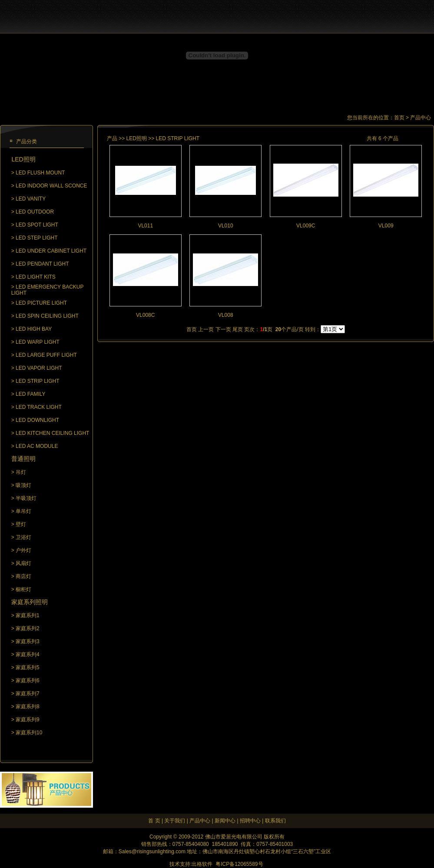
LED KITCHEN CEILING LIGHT (52, 433)
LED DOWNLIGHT (37, 420)
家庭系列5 (28, 667)
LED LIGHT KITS (36, 277)
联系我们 (275, 821)
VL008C (145, 315)
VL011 (145, 226)
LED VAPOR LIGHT (39, 368)
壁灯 (21, 524)
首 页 (154, 821)
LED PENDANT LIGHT (42, 264)
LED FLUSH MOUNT (40, 173)
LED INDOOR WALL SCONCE (51, 186)
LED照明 (23, 159)
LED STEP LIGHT (36, 238)
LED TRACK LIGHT (39, 407)
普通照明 (23, 459)
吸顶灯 (23, 485)
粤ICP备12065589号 (239, 864)
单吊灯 (23, 511)
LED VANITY (31, 199)
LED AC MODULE (37, 446)
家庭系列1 (28, 615)
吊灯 (21, 472)
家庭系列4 (28, 654)
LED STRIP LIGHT (37, 381)
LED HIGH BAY (34, 329)
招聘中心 (250, 821)
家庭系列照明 (30, 602)
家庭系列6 (28, 681)
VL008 (226, 315)
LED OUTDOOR (35, 212)
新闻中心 (225, 821)
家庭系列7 (28, 694)
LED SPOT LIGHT (37, 225)
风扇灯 (23, 563)
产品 (112, 138)
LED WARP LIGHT (38, 342)
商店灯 (23, 576)
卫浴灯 (23, 537)
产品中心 (200, 821)
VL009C (306, 226)
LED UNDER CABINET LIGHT (51, 251)
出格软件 (202, 864)
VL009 (386, 226)
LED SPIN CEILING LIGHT (47, 316)
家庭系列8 (28, 707)
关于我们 (175, 821)
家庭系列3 (28, 641)
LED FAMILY (30, 394)
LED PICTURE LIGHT (41, 303)
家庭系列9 (28, 720)
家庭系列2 (28, 628)
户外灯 (23, 550)
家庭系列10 (29, 733)
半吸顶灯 (26, 498)
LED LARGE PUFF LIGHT (46, 355)
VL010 (226, 226)
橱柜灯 (23, 589)
